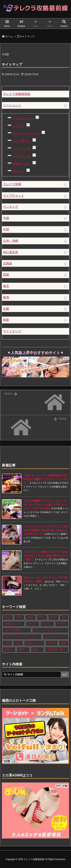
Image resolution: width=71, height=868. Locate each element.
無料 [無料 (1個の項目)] (21, 649)
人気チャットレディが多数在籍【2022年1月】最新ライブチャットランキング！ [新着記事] (46, 479)
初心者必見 (11, 252)
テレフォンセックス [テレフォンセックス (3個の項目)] (46, 630)
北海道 (8, 263)
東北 (6, 286)
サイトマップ (27, 36)
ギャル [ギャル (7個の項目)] (32, 624)
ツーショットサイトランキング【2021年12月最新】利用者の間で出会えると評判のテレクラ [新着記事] (46, 530)
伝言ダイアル (22, 156)
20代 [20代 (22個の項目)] (7, 617)
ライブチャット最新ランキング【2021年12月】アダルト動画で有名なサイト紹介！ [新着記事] (46, 556)
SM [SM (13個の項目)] (64, 617)
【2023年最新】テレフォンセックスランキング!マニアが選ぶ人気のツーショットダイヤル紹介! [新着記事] (45, 505)
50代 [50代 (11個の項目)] (42, 617)
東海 (6, 297)
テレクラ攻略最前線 (17, 94)
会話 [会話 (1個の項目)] (18, 643)
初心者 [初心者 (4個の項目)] (51, 643)
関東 (6, 320)
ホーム (9, 36)
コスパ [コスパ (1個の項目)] (46, 624)
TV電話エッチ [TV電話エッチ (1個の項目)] (13, 624)
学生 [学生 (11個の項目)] (7, 649)
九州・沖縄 (11, 241)
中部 (6, 229)
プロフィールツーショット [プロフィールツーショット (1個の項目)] (20, 637)
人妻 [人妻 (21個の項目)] (7, 643)
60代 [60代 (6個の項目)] (53, 617)
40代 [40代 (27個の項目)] (30, 617)
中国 (6, 218)
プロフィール (22, 148)
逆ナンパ (19, 171)
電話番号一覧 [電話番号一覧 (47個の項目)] (55, 649)
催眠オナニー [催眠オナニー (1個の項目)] (34, 643)
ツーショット (12, 105)
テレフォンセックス (26, 133)
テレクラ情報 (12, 184)
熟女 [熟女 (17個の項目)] (35, 649)
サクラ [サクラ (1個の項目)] (61, 624)
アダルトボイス (23, 118)
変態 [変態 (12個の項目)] (63, 643)
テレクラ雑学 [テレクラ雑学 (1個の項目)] (12, 630)
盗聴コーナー (22, 164)
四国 (6, 275)
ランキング (11, 207)
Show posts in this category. (66, 106)
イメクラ (19, 126)
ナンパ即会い (22, 141)
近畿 (6, 309)
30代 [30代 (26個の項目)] (19, 617)
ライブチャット (14, 196)
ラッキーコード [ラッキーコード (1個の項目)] (54, 637)
